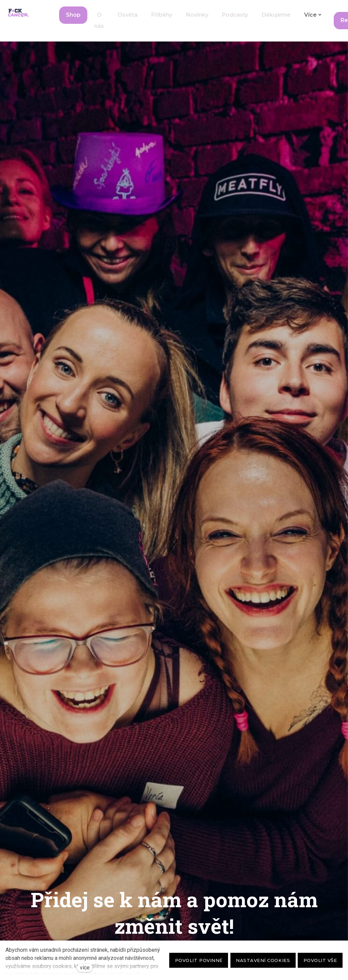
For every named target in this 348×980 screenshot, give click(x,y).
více (85, 968)
